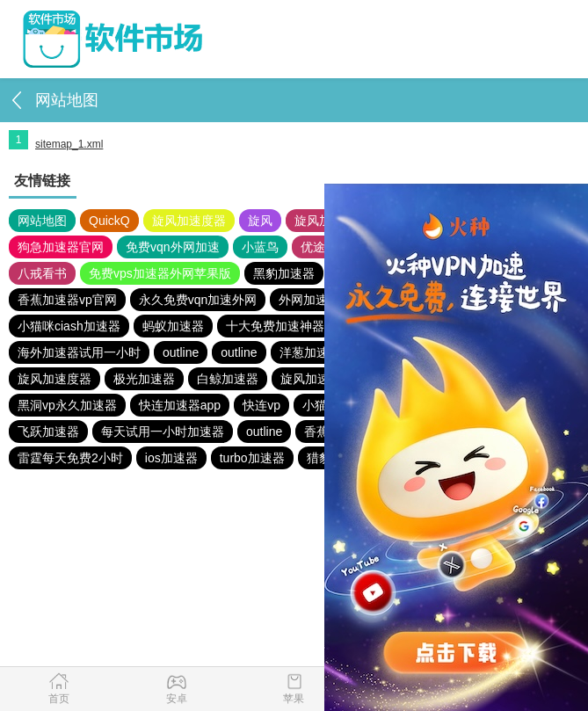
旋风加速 (319, 221)
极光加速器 (144, 379)
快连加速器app (180, 405)
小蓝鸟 (260, 247)
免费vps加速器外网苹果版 (160, 273)
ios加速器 (171, 458)
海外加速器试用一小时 (79, 352)
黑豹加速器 (284, 273)
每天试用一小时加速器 (163, 432)
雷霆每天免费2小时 (70, 458)
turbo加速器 (252, 458)
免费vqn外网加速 (173, 247)
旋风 (260, 221)
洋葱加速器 (310, 352)
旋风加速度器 (189, 221)
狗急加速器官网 (61, 247)
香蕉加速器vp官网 (67, 300)
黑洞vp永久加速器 (67, 405)
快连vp (261, 405)
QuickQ (109, 221)
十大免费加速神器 (275, 326)
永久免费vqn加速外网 (198, 300)
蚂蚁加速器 (173, 326)
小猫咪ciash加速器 (69, 326)
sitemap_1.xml (69, 144)
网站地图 (42, 221)
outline (181, 352)
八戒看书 (42, 273)
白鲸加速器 (228, 379)
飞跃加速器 (48, 432)
